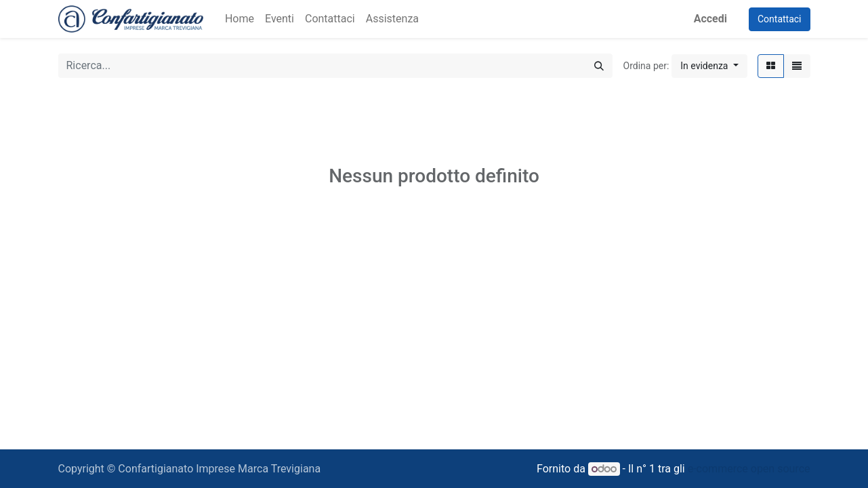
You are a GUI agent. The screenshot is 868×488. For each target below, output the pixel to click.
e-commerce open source (749, 469)
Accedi (710, 19)
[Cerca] (599, 66)
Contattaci (780, 19)
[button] (709, 66)
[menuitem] (240, 19)
